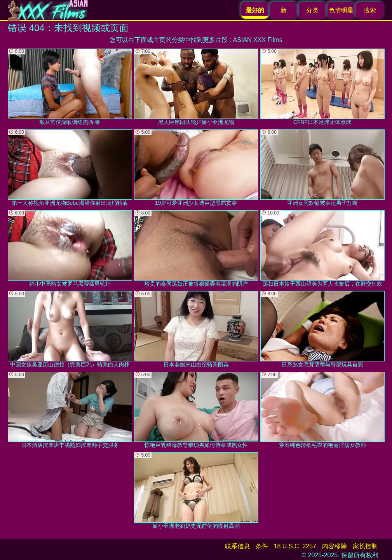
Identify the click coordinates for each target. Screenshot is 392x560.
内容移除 (335, 546)
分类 (312, 10)
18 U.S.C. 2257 (295, 546)
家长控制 (365, 546)
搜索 (370, 10)
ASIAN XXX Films (258, 40)
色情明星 (341, 10)
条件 (262, 546)
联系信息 (237, 546)
